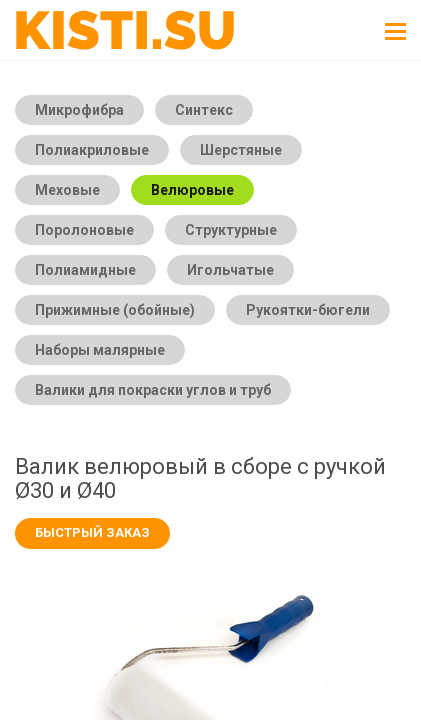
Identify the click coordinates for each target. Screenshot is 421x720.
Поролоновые (84, 230)
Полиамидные (85, 270)
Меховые (67, 190)
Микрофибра (79, 110)
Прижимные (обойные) (115, 310)
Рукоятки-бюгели (308, 310)
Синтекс (204, 110)
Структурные (231, 230)
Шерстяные (241, 150)
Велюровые (192, 190)
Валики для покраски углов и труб (153, 390)
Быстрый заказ (92, 532)
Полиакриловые (92, 150)
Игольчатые (230, 270)
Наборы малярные (100, 350)
